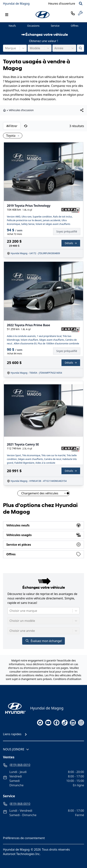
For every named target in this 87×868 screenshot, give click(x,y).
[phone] (73, 13)
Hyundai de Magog (16, 4)
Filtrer (12, 126)
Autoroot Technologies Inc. (22, 854)
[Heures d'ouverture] (62, 4)
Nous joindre (14, 749)
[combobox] (5, 48)
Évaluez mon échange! (44, 641)
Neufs (12, 26)
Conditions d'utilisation (67, 679)
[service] (80, 13)
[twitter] (40, 723)
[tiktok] (65, 723)
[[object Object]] (82, 110)
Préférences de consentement (24, 838)
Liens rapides (12, 734)
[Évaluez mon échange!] (80, 48)
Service (55, 26)
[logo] (43, 15)
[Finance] (68, 232)
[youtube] (48, 723)
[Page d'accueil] (14, 708)
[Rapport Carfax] (71, 210)
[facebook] (56, 723)
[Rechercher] (81, 4)
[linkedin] (73, 723)
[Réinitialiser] (26, 126)
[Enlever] (18, 136)
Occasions (33, 26)
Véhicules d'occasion (21, 110)
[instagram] (81, 723)
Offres (75, 26)
